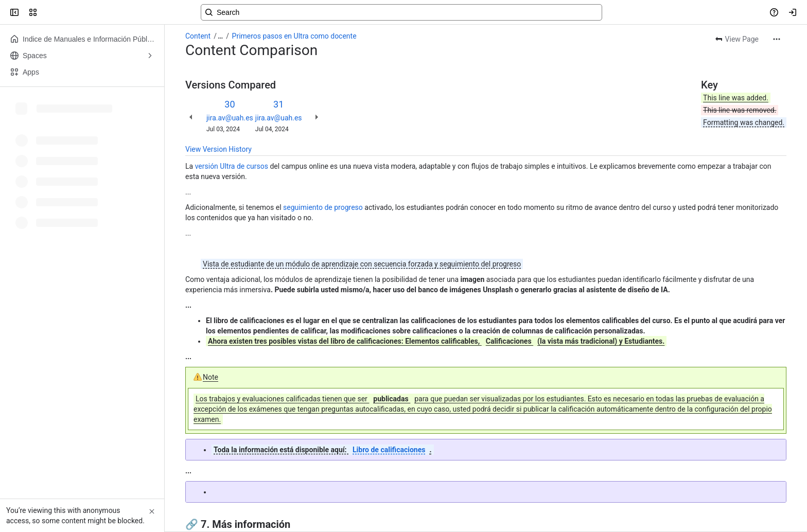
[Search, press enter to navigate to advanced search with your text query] (401, 12)
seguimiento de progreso (323, 207)
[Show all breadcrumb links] (220, 36)
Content (198, 36)
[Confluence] (47, 12)
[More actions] (777, 39)
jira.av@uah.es (230, 118)
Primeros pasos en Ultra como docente (294, 36)
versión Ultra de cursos (232, 166)
